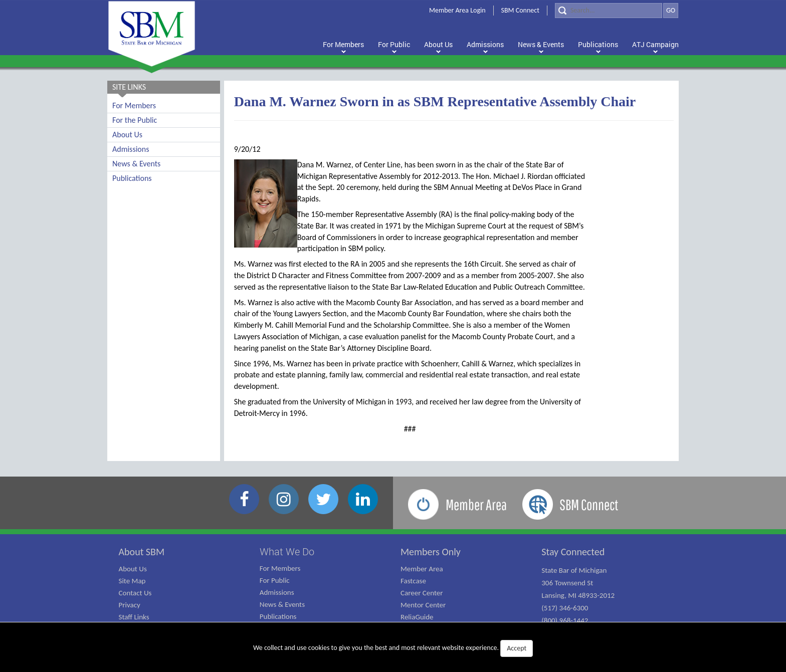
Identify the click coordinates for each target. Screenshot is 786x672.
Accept (517, 648)
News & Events (136, 164)
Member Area (422, 569)
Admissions (131, 149)
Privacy (130, 605)
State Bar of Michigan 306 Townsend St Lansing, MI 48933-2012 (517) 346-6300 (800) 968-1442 (578, 595)
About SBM (142, 552)
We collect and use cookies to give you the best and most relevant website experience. (393, 648)
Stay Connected (573, 552)
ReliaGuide (417, 617)
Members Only (431, 552)
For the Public (135, 120)
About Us (127, 135)
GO (671, 10)
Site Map (132, 581)
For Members (134, 105)
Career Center (422, 593)
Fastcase (413, 581)
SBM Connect (520, 10)
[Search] (609, 11)
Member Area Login (457, 10)
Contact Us (135, 593)
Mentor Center (423, 605)
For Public (275, 580)
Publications (132, 178)
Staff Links (134, 617)
